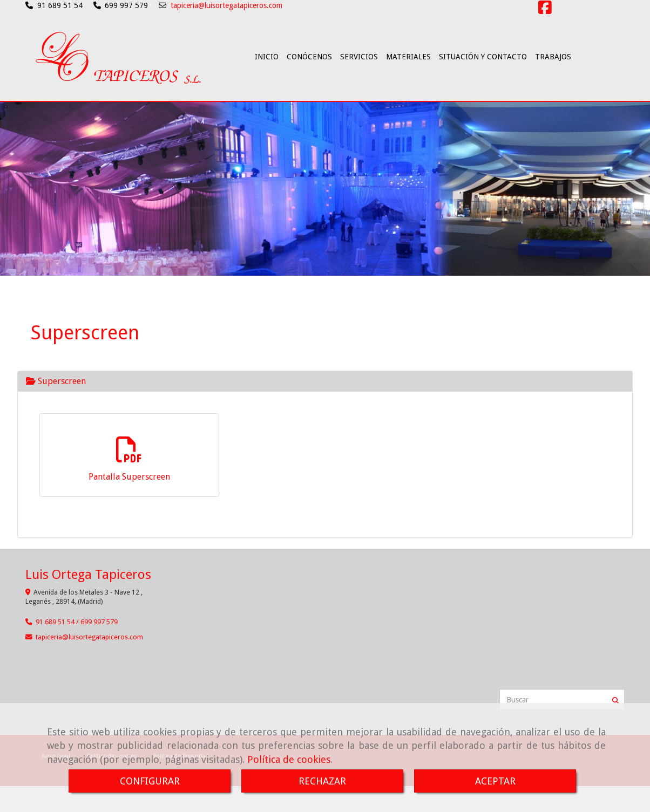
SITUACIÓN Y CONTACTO (483, 86)
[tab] (325, 396)
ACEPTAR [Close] (495, 781)
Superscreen (56, 396)
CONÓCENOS (309, 86)
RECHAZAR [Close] (322, 781)
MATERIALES (408, 86)
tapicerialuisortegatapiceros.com (89, 652)
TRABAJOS (553, 86)
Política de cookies (289, 759)
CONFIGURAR (150, 781)
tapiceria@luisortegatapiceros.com (226, 5)
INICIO (267, 86)
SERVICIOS (359, 86)
